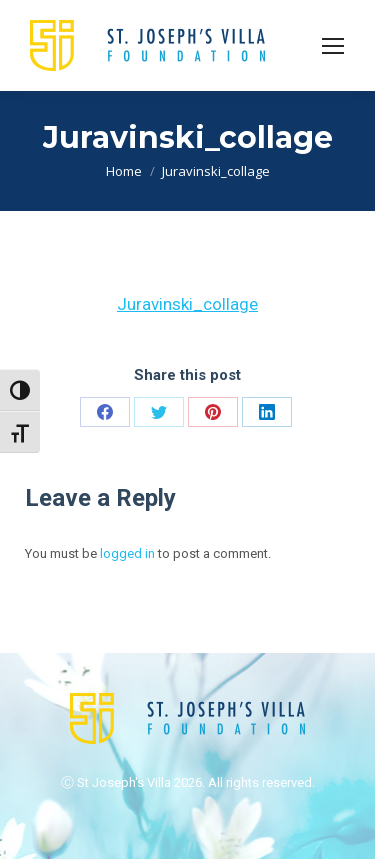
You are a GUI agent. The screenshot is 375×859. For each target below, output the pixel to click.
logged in (127, 553)
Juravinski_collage (187, 304)
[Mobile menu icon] (333, 46)
